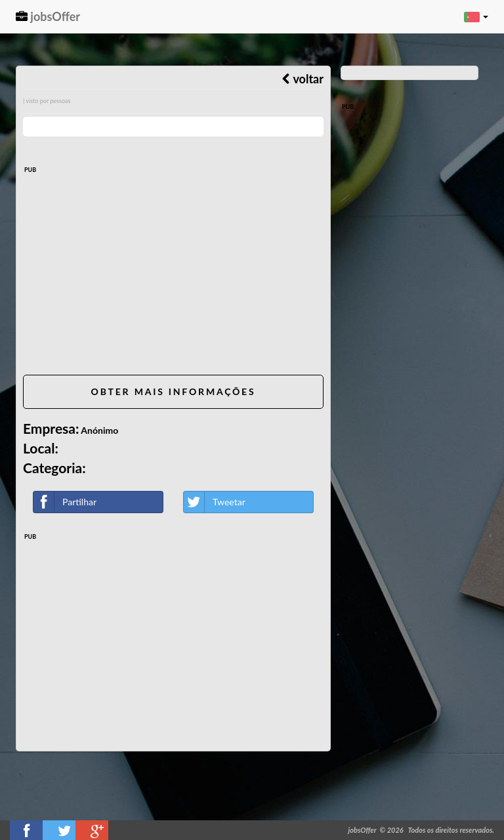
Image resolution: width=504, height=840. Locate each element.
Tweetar (215, 502)
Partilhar (65, 502)
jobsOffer (48, 16)
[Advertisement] (173, 273)
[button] (476, 16)
